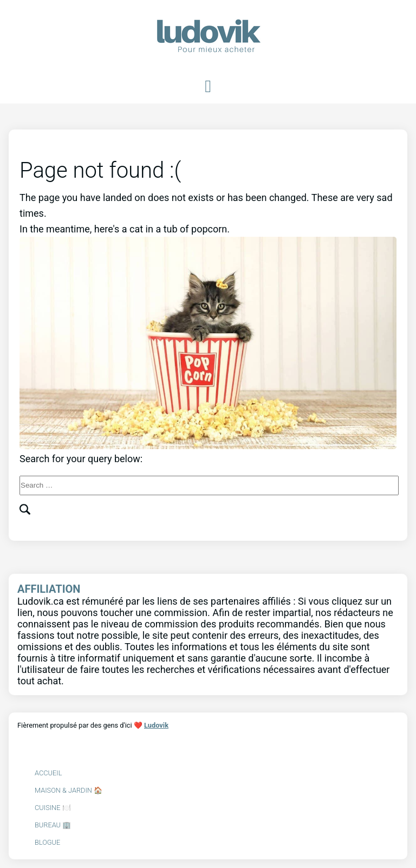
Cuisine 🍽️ (53, 808)
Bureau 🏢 (53, 825)
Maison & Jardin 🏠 (69, 790)
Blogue (47, 842)
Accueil (48, 773)
